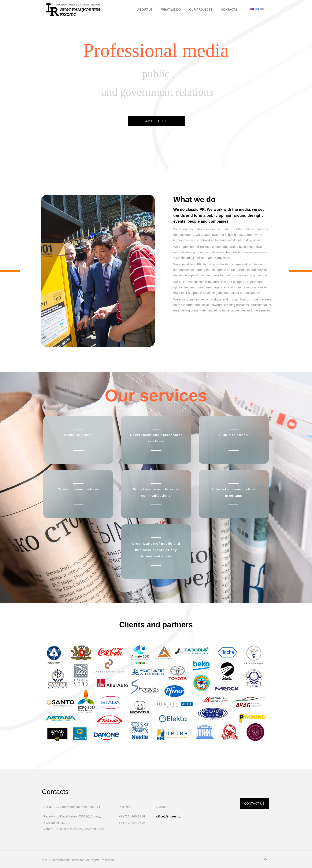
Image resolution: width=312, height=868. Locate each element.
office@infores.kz (169, 816)
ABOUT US (157, 121)
